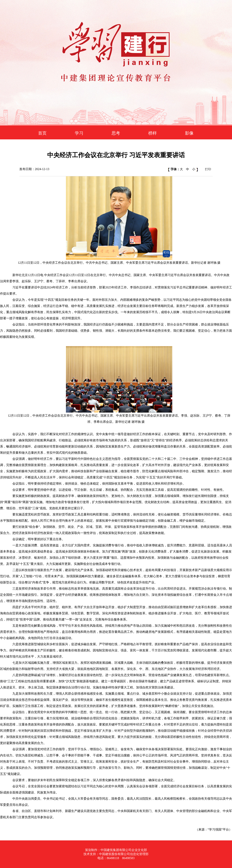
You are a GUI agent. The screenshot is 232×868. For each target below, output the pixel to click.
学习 (79, 133)
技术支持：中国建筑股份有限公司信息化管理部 (116, 854)
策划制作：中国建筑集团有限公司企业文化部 (116, 850)
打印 (208, 169)
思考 (116, 133)
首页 (42, 133)
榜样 (153, 133)
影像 (189, 133)
